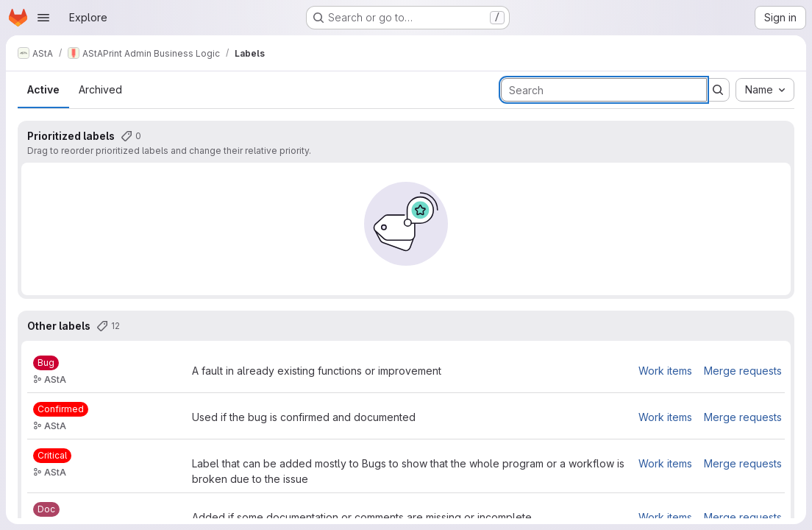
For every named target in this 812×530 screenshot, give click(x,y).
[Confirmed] (61, 409)
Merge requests (743, 371)
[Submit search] (718, 90)
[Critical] (52, 456)
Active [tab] (43, 89)
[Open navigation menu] (43, 18)
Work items (665, 371)
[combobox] (765, 90)
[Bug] (46, 363)
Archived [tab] (100, 89)
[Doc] (46, 509)
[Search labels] (604, 90)
